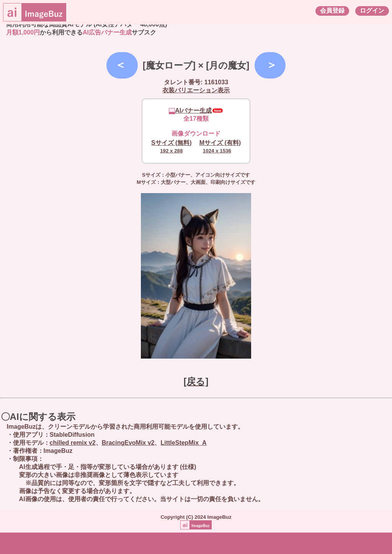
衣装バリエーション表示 (196, 90)
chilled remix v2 (73, 443)
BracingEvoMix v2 (128, 443)
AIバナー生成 (190, 111)
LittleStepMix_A (183, 443)
